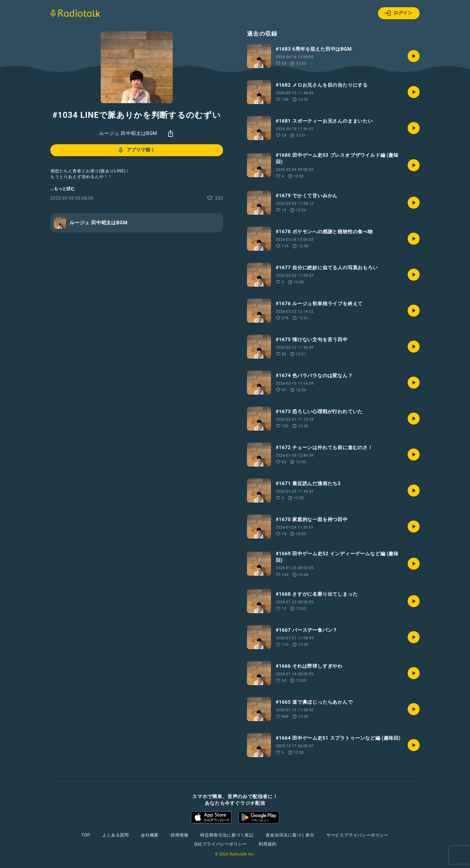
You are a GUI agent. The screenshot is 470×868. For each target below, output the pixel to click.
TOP (86, 835)
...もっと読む (63, 189)
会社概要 (150, 835)
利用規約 (268, 844)
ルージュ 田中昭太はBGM (128, 133)
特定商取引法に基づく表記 (227, 835)
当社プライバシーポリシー (220, 844)
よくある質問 (116, 835)
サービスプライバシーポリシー (357, 835)
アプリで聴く (136, 150)
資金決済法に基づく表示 (290, 835)
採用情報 (179, 835)
